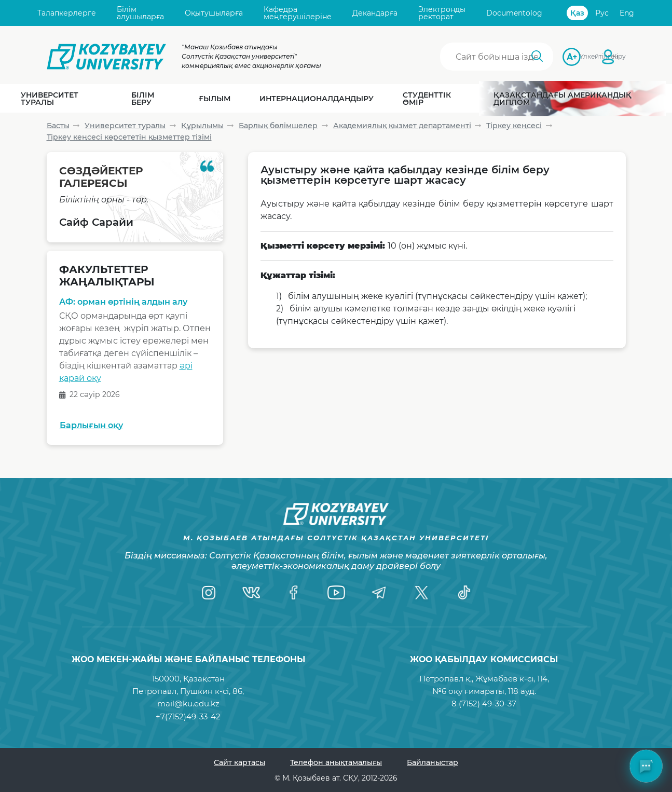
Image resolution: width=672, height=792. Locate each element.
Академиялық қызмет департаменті (402, 126)
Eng (627, 13)
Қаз (577, 13)
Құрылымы (202, 126)
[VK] (251, 593)
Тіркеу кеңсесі (514, 126)
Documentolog (514, 13)
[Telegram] (379, 593)
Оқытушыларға (214, 13)
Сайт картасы (239, 762)
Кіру (619, 56)
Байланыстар (433, 762)
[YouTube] (336, 593)
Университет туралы (125, 126)
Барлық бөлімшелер (278, 126)
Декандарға (375, 13)
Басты (58, 126)
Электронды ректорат (442, 13)
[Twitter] (421, 593)
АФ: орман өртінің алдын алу (123, 302)
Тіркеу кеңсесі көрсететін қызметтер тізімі (129, 137)
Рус (602, 13)
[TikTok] (464, 593)
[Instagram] (209, 593)
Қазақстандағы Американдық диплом (563, 99)
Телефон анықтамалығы (336, 762)
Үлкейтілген (583, 56)
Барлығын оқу (91, 425)
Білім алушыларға (140, 13)
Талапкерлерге (67, 13)
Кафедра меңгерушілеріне (298, 13)
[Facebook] (294, 593)
